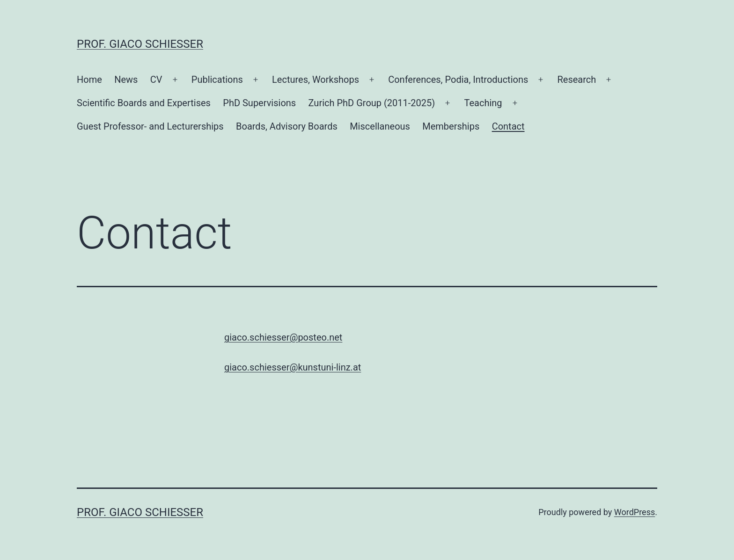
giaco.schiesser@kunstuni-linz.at (293, 367)
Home (89, 80)
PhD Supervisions (259, 103)
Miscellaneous (380, 126)
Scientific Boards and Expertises (144, 103)
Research (576, 80)
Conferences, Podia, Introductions (458, 80)
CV (156, 80)
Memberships (451, 126)
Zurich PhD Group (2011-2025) (372, 103)
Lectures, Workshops (316, 80)
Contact (508, 126)
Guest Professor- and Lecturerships (150, 126)
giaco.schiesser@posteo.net (283, 337)
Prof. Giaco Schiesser (140, 44)
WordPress (635, 512)
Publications (217, 80)
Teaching (483, 103)
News (126, 80)
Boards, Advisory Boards (287, 126)
